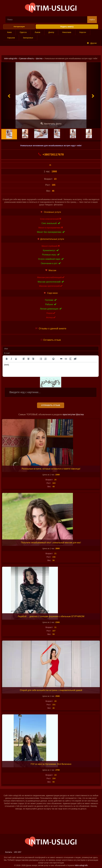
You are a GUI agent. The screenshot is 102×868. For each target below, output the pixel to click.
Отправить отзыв (51, 405)
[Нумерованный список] (46, 359)
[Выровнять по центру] (28, 359)
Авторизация (19, 27)
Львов (37, 32)
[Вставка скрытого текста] (75, 359)
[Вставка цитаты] (61, 359)
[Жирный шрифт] (7, 359)
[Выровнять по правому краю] (33, 359)
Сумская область (26, 58)
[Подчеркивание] (16, 359)
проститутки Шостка (73, 414)
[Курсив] (11, 359)
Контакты (9, 852)
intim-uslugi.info (11, 58)
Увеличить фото (51, 124)
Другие (92, 43)
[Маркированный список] (41, 359)
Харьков (11, 38)
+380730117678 (51, 154)
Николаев (67, 32)
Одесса (23, 32)
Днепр (51, 32)
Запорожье (28, 38)
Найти (92, 20)
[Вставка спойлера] (71, 359)
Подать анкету (67, 27)
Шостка (39, 58)
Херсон (83, 32)
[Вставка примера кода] (66, 359)
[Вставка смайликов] (53, 359)
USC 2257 (18, 852)
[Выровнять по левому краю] (24, 359)
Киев (9, 32)
